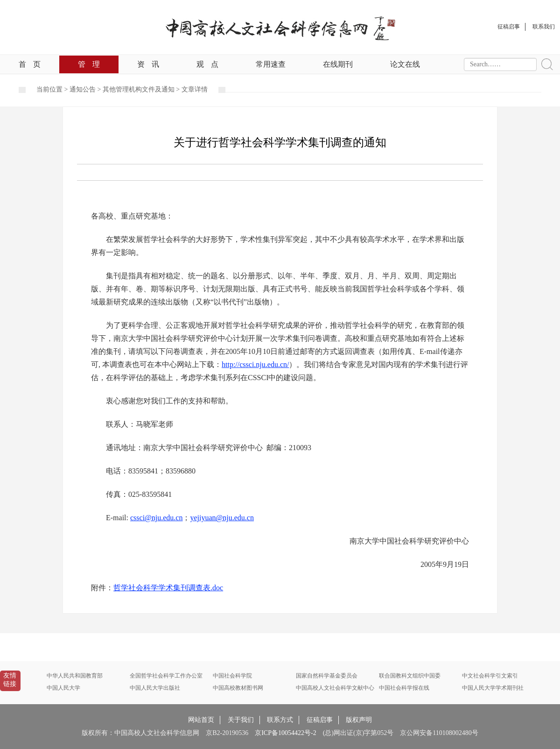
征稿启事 (320, 720)
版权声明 (359, 720)
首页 (30, 64)
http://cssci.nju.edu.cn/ (255, 364)
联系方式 (280, 720)
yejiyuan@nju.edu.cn (222, 518)
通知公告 (83, 89)
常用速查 (271, 64)
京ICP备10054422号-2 (285, 733)
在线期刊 (338, 64)
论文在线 (405, 64)
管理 (89, 64)
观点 (207, 64)
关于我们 (241, 720)
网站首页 (201, 720)
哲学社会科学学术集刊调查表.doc (168, 588)
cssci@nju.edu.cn (156, 518)
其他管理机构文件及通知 (139, 89)
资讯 (148, 64)
